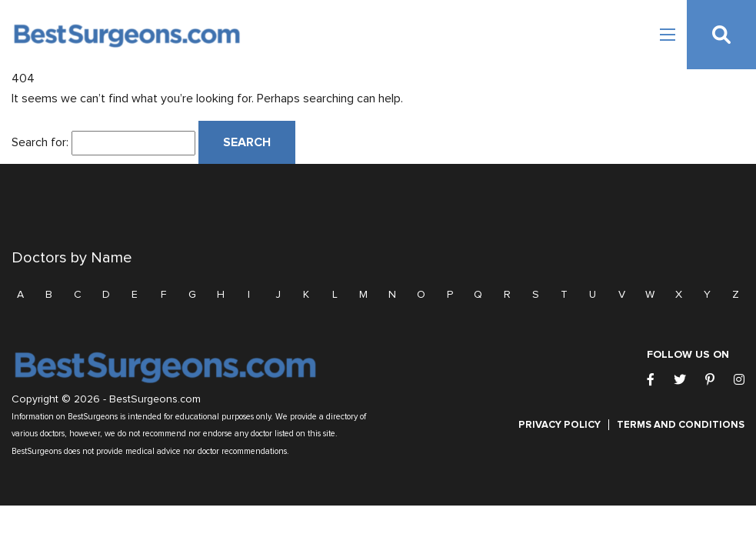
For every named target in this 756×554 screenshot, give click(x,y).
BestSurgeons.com (155, 399)
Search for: (40, 142)
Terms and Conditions (681, 425)
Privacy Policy (560, 425)
